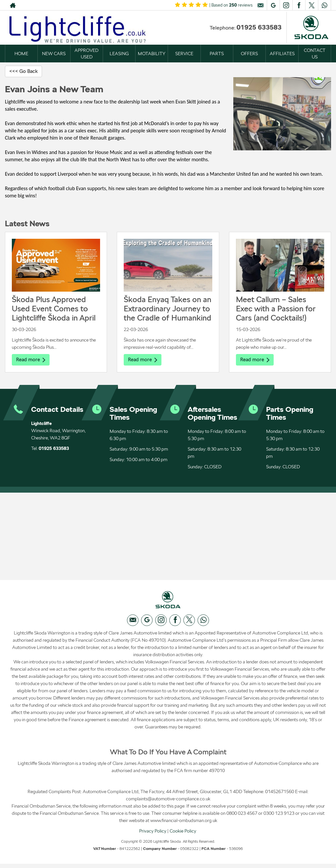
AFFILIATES (282, 54)
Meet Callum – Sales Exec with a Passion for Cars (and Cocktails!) (276, 309)
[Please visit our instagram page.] (286, 5)
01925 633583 (259, 27)
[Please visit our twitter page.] (312, 5)
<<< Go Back (25, 71)
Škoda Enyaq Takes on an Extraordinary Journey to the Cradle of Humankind (168, 309)
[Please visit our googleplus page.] (273, 5)
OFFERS (249, 54)
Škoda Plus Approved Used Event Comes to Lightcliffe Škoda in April (54, 309)
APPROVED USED (86, 54)
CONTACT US (315, 54)
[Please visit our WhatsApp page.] (324, 5)
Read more (31, 360)
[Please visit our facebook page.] (299, 5)
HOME (21, 54)
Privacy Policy (153, 835)
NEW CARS (54, 54)
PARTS (217, 54)
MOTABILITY (152, 54)
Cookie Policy (183, 835)
